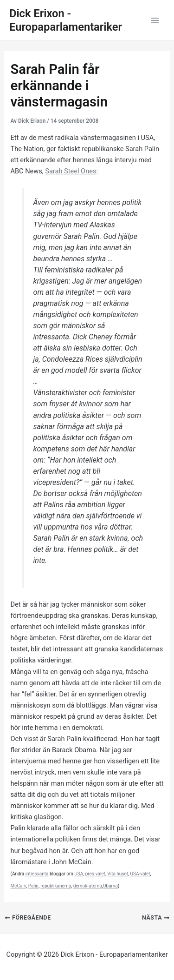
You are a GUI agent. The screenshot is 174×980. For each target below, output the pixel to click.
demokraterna (88, 886)
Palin (33, 886)
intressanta (37, 874)
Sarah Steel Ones (71, 171)
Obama (110, 886)
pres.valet (95, 874)
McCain (18, 886)
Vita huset (118, 874)
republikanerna (56, 886)
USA (79, 874)
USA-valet (140, 874)
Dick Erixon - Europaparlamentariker (66, 20)
